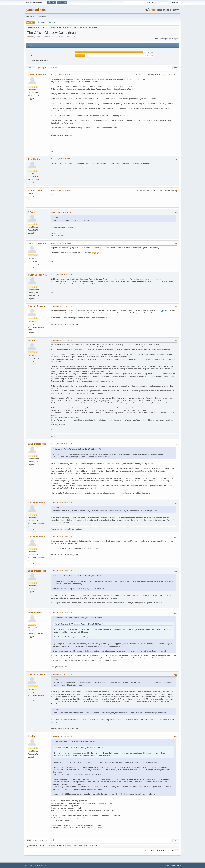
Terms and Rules (169, 865)
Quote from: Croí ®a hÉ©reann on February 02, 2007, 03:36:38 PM (80, 624)
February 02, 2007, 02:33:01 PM (61, 503)
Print (176, 68)
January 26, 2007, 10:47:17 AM (61, 212)
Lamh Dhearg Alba (37, 444)
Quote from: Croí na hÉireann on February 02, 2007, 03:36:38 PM (78, 576)
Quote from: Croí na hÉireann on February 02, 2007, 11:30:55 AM (78, 449)
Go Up (29, 840)
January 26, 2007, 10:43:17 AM (61, 159)
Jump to (145, 850)
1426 (52, 68)
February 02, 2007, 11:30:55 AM (61, 306)
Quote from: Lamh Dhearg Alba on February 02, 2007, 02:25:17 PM (79, 741)
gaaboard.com (36, 10)
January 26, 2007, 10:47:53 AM (61, 243)
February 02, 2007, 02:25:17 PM (61, 444)
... (49, 68)
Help (161, 865)
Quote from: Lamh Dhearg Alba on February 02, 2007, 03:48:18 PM (79, 618)
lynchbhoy (33, 340)
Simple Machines (42, 865)
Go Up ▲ (178, 865)
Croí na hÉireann (36, 306)
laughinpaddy (35, 613)
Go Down (30, 68)
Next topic (174, 39)
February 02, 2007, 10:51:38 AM (61, 275)
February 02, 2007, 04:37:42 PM (61, 736)
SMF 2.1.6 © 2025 (30, 865)
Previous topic (161, 39)
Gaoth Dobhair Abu (38, 75)
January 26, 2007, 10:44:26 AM (61, 191)
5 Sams (32, 212)
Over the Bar (34, 159)
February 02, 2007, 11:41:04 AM (61, 340)
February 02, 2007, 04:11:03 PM (61, 674)
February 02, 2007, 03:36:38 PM (61, 537)
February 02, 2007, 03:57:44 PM (61, 613)
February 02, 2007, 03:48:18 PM (61, 571)
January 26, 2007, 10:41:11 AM (61, 75)
